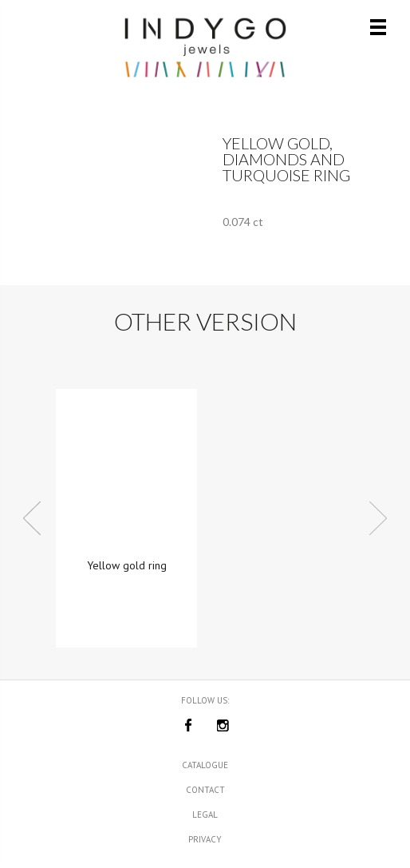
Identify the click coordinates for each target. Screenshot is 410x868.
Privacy (205, 839)
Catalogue (205, 765)
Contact (205, 790)
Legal (205, 814)
